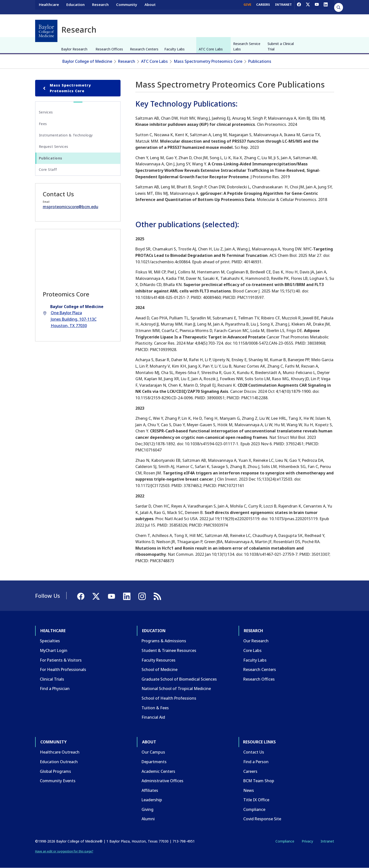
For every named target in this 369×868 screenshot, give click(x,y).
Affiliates (150, 790)
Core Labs (252, 650)
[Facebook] (299, 7)
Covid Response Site (262, 819)
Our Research (256, 641)
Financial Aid (153, 717)
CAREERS (263, 7)
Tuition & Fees (155, 708)
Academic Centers (158, 771)
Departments (154, 762)
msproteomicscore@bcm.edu (71, 207)
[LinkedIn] (326, 7)
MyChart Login (54, 650)
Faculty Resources (159, 660)
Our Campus (153, 752)
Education (75, 7)
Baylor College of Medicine (87, 61)
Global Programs (55, 771)
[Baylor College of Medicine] (46, 31)
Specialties (50, 641)
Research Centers (144, 49)
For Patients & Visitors (61, 660)
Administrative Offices (162, 781)
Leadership (152, 800)
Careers (250, 771)
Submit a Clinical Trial (281, 46)
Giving (148, 809)
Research (100, 7)
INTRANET (283, 7)
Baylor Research (74, 49)
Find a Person (256, 762)
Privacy (307, 841)
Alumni (148, 819)
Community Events (58, 781)
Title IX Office (256, 800)
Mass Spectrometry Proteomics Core (208, 61)
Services (46, 112)
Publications (260, 61)
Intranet (327, 841)
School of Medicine (160, 669)
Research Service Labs (247, 46)
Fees (43, 124)
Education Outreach (59, 762)
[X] (308, 7)
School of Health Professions (169, 698)
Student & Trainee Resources (169, 650)
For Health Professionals (63, 669)
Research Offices (109, 49)
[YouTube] (317, 7)
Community (127, 7)
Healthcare (49, 7)
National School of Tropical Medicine (176, 689)
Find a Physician (55, 689)
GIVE (247, 7)
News (249, 790)
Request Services (54, 146)
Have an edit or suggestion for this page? (64, 851)
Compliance (254, 809)
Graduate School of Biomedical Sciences (179, 679)
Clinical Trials (52, 679)
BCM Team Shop (259, 781)
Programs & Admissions (164, 641)
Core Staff (48, 169)
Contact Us (254, 752)
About (150, 7)
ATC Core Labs (211, 49)
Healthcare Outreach (60, 752)
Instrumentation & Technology (66, 135)
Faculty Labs (174, 49)
